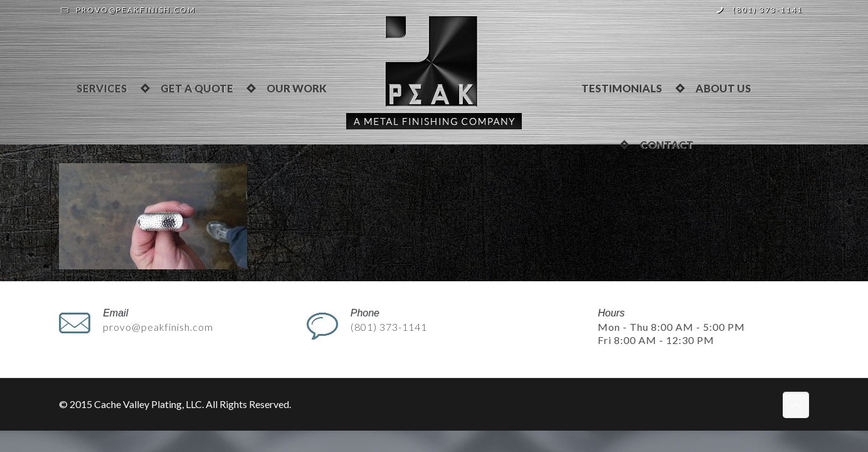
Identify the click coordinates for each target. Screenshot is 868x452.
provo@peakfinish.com (136, 10)
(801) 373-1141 (768, 10)
